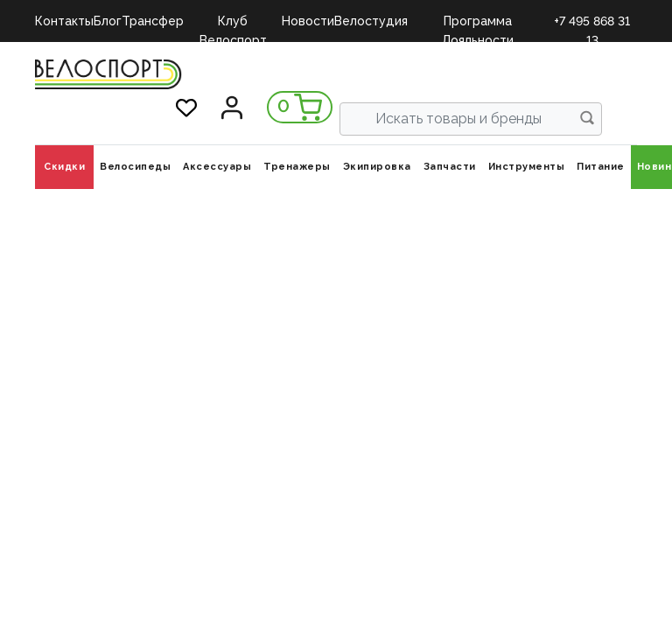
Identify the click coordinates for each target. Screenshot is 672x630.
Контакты (64, 21)
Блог (108, 21)
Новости (308, 21)
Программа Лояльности (478, 22)
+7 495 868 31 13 (592, 22)
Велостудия (371, 21)
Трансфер (153, 21)
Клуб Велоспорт (233, 22)
